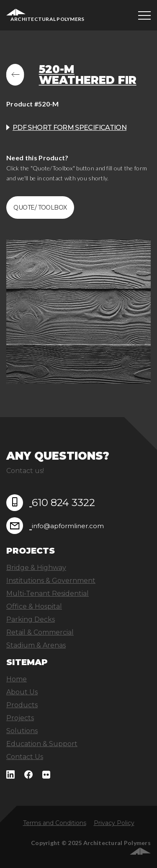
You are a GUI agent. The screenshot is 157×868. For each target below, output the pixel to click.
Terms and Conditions (55, 823)
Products (22, 705)
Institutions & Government (51, 581)
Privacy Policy (114, 823)
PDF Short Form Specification (69, 128)
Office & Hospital (34, 606)
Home (17, 679)
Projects (20, 718)
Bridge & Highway (36, 568)
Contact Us (25, 757)
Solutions (22, 731)
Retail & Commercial (40, 632)
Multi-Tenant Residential (48, 593)
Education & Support (42, 744)
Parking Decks (31, 619)
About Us (22, 692)
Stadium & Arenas (36, 645)
